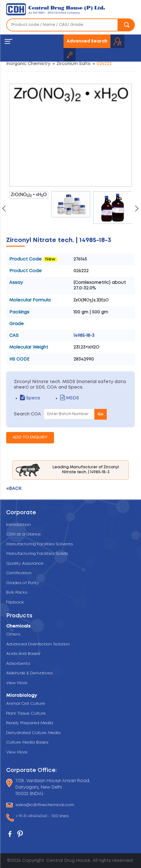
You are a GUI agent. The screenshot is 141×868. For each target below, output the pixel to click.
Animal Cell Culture (26, 704)
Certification (19, 573)
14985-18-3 (84, 336)
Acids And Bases (23, 654)
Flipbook (15, 602)
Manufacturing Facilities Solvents (39, 544)
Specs (30, 398)
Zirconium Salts (73, 64)
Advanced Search (87, 41)
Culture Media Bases (27, 743)
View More (17, 683)
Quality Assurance (25, 564)
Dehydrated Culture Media (33, 733)
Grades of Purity (23, 583)
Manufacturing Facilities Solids (37, 554)
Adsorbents (18, 664)
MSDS (70, 398)
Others (13, 634)
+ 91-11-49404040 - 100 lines (42, 817)
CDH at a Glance (23, 534)
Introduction (19, 525)
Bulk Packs (17, 593)
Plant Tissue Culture (26, 714)
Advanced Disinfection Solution (38, 644)
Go (101, 414)
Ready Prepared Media (30, 723)
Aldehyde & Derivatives (29, 673)
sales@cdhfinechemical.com (45, 805)
